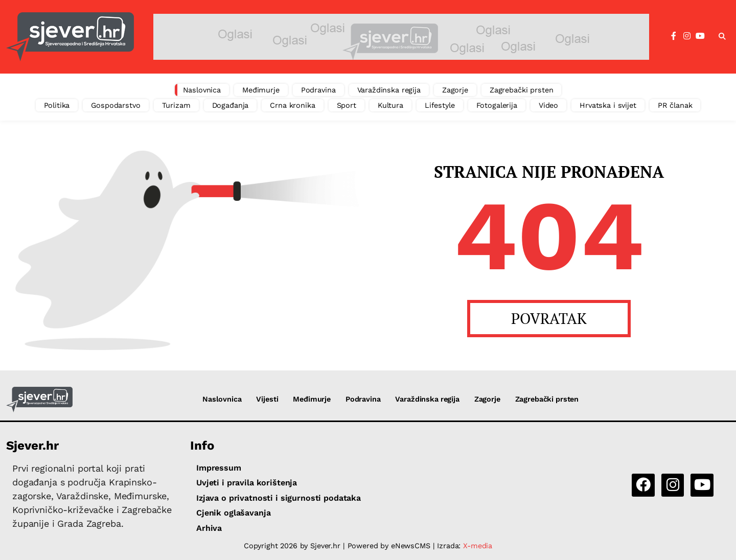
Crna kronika (292, 105)
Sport (347, 105)
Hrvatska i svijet (608, 105)
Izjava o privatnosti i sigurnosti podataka (279, 498)
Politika (57, 105)
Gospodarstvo (116, 105)
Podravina (318, 90)
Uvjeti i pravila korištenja (247, 483)
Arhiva (209, 528)
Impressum (219, 468)
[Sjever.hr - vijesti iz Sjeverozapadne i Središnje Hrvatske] (70, 37)
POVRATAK (549, 318)
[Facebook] (674, 36)
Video (548, 105)
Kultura (390, 105)
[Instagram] (687, 36)
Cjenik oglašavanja (233, 513)
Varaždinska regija (389, 90)
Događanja (231, 105)
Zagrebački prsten (522, 90)
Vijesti (267, 399)
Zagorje (455, 90)
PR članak (675, 105)
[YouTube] (700, 36)
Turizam (176, 105)
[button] (722, 37)
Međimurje (261, 90)
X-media (478, 546)
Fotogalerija (497, 105)
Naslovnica (202, 90)
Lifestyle (440, 105)
